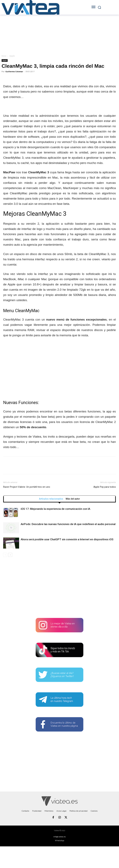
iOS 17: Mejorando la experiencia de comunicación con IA (55, 509)
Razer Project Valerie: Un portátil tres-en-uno (27, 487)
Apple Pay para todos (105, 487)
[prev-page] (5, 555)
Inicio (4, 56)
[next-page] (10, 555)
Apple (12, 56)
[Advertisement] (59, 589)
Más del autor (73, 499)
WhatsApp (59, 840)
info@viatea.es (59, 837)
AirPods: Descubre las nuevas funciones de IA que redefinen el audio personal (68, 524)
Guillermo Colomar (14, 71)
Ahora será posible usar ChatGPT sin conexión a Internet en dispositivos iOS (67, 539)
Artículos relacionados (51, 499)
